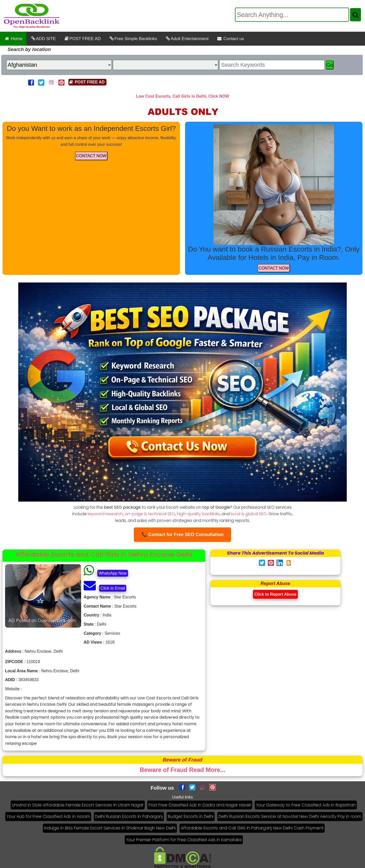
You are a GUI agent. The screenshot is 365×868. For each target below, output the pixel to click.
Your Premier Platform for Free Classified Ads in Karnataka (184, 840)
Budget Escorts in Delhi (191, 816)
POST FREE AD (82, 39)
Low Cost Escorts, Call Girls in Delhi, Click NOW (182, 96)
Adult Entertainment (187, 39)
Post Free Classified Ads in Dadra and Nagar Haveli (200, 805)
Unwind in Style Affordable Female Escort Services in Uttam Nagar (78, 805)
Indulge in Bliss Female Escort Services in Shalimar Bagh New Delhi (110, 828)
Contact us (230, 39)
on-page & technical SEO (150, 514)
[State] (166, 65)
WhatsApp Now (113, 573)
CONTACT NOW (91, 156)
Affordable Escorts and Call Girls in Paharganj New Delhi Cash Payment (252, 828)
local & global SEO (249, 514)
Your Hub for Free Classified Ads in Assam (48, 816)
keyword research (105, 514)
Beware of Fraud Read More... (182, 770)
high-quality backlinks (198, 514)
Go (330, 65)
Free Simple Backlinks (133, 39)
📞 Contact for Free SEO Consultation (182, 535)
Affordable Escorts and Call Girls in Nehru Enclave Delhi (104, 554)
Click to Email (113, 588)
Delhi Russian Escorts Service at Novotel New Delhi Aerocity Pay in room (290, 816)
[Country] (59, 65)
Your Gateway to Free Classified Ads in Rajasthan (306, 805)
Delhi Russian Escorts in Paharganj (129, 816)
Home (13, 39)
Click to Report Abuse (275, 594)
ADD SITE (43, 39)
